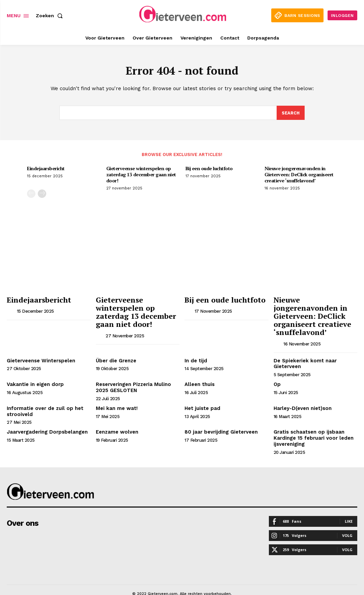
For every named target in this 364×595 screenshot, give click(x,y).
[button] (51, 16)
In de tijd (195, 349)
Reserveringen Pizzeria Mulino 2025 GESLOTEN (132, 375)
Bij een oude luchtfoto (209, 170)
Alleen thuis (199, 372)
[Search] (290, 114)
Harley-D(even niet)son (302, 395)
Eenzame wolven (116, 419)
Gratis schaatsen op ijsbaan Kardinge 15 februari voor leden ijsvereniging (311, 424)
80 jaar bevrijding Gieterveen (219, 419)
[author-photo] (11, 311)
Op (277, 372)
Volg (347, 521)
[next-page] (42, 195)
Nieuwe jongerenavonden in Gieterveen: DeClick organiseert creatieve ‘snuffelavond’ (299, 176)
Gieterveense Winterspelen (40, 349)
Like (349, 507)
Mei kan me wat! (115, 395)
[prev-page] (31, 195)
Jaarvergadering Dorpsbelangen (45, 419)
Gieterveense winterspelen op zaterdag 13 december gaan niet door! (141, 176)
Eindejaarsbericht (46, 170)
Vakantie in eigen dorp (33, 372)
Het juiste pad (201, 395)
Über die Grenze (115, 349)
